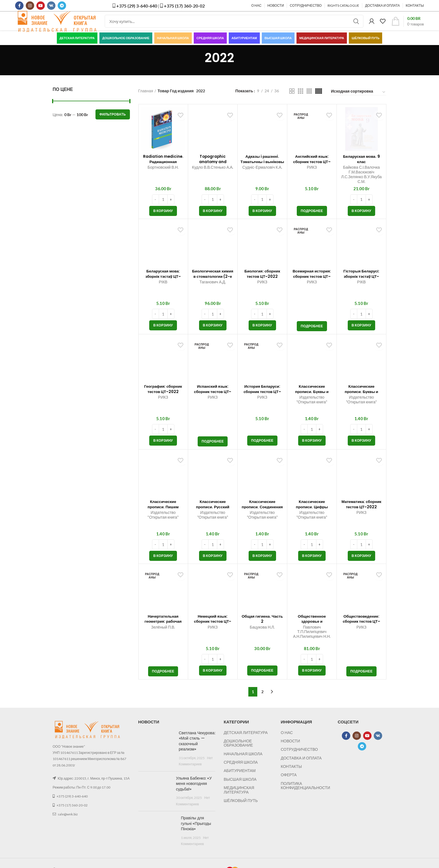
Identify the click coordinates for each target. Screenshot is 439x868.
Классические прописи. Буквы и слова (312, 777)
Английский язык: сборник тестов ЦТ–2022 (312, 171)
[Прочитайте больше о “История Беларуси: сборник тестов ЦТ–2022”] (262, 451)
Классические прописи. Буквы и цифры (361, 401)
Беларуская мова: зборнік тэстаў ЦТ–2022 (163, 286)
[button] (163, 221)
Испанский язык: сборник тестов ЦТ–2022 (213, 401)
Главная (146, 101)
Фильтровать (113, 125)
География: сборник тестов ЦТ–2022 (163, 401)
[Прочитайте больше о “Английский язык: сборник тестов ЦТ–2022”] (312, 221)
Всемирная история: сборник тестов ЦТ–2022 (312, 286)
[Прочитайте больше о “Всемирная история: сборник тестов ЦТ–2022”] (312, 337)
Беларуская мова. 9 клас (361, 169)
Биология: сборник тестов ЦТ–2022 (262, 286)
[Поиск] (234, 27)
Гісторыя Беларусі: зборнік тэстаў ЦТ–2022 (361, 286)
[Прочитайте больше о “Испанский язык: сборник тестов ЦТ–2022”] (213, 452)
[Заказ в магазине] (358, 102)
